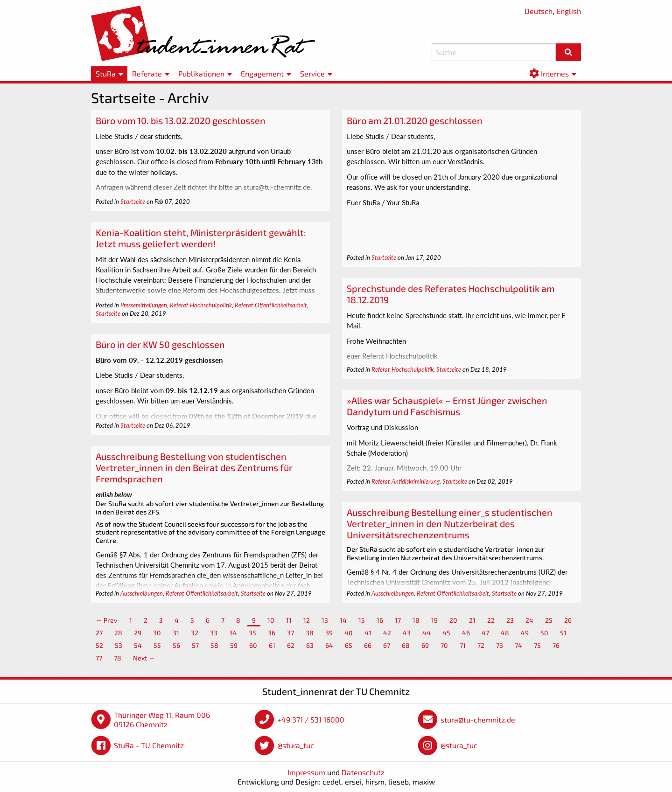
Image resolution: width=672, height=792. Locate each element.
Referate (147, 73)
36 (272, 633)
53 (119, 645)
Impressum (306, 772)
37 (290, 633)
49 (525, 633)
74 (518, 645)
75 (537, 645)
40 (349, 633)
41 (368, 633)
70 (444, 645)
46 (466, 633)
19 (434, 620)
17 (398, 620)
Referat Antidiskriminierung (406, 481)
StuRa (106, 73)
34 (233, 633)
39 (329, 633)
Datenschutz (363, 772)
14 (343, 620)
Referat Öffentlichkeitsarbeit (271, 305)
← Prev (107, 620)
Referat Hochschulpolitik (201, 305)
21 (472, 620)
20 (453, 620)
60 (253, 645)
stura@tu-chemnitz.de (478, 719)
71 (463, 645)
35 (252, 633)
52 (99, 645)
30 (157, 633)
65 (349, 645)
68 (406, 645)
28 (118, 633)
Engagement (262, 73)
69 (425, 645)
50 (544, 633)
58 (214, 645)
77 (99, 658)
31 (176, 633)
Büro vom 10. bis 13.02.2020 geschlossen (181, 120)
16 (380, 620)
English (569, 11)
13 (325, 620)
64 (329, 645)
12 (307, 620)
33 (214, 633)
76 (556, 645)
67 (387, 645)
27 (99, 633)
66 (368, 645)
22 (491, 620)
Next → (144, 658)
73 (500, 645)
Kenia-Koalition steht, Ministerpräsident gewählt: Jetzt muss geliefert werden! (201, 238)
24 (529, 620)
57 (195, 645)
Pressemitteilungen (144, 305)
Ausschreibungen (142, 593)
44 (427, 633)
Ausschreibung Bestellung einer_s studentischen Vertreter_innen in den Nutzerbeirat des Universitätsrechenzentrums (450, 523)
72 (481, 645)
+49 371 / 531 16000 (311, 719)
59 (234, 645)
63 (310, 645)
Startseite (133, 201)
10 (271, 620)
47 (485, 633)
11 (289, 620)
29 (138, 633)
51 (563, 633)
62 (291, 645)
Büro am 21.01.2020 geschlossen (415, 120)
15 (362, 620)
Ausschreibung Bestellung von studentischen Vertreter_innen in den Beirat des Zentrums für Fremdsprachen (194, 467)
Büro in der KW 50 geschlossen (160, 344)
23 (510, 620)
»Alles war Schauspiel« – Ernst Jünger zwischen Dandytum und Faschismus (447, 406)
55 (157, 645)
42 (387, 633)
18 (416, 620)
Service (312, 73)
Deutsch (539, 11)
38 (310, 633)
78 (118, 658)
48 (505, 633)
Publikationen (201, 73)
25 (549, 620)
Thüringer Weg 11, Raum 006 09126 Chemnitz (162, 719)
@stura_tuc (296, 745)
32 (195, 633)
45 (446, 633)
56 (176, 645)
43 (407, 633)
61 (272, 645)
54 (138, 645)
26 (568, 620)
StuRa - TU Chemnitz (149, 745)
